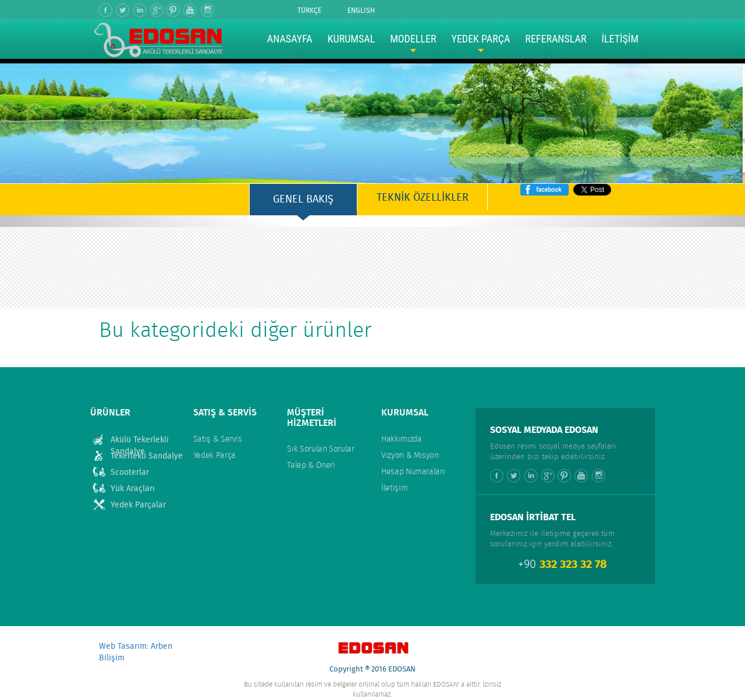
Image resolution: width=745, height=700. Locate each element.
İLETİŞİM (620, 39)
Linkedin (140, 10)
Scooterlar (130, 472)
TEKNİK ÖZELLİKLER (423, 198)
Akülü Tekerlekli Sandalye (140, 440)
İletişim (394, 488)
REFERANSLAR (556, 39)
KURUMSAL (351, 39)
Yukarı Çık (372, 619)
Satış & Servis (218, 439)
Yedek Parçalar (138, 505)
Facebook (106, 10)
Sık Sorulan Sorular (320, 449)
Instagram (207, 10)
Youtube (191, 10)
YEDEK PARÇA (480, 39)
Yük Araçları (133, 489)
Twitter (123, 10)
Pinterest (174, 10)
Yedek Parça (214, 456)
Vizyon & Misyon (410, 456)
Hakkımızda (402, 439)
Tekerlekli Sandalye (147, 456)
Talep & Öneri (311, 466)
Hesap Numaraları (413, 472)
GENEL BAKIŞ (303, 200)
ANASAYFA (290, 39)
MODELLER (413, 39)
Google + (157, 10)
